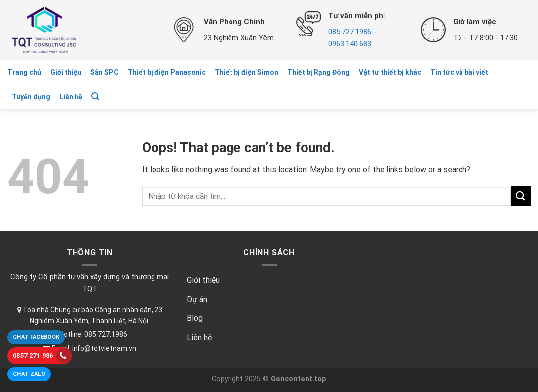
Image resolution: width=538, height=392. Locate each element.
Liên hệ (71, 97)
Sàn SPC (105, 72)
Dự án (197, 299)
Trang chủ (24, 72)
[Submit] (521, 196)
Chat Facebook (36, 337)
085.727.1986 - (352, 32)
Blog (195, 318)
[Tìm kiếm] (95, 97)
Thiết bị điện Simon (246, 72)
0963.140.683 (350, 44)
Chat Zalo (29, 374)
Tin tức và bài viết (459, 72)
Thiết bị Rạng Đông (318, 72)
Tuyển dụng (31, 97)
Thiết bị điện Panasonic (167, 72)
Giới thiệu (66, 72)
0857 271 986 (42, 355)
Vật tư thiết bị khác (390, 72)
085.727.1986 (106, 334)
